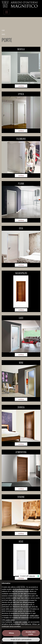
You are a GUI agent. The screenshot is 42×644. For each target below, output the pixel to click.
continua (21, 86)
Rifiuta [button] (11, 633)
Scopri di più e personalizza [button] (21, 639)
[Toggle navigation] (7, 12)
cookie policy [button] (34, 616)
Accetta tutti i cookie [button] (31, 633)
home (3, 30)
